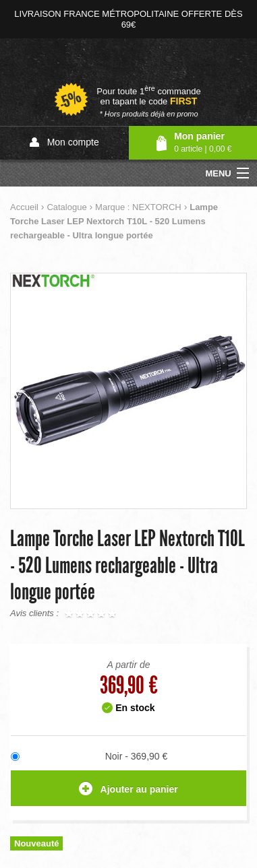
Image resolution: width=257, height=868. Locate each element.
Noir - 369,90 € (137, 756)
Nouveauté (36, 843)
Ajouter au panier (128, 790)
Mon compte (64, 142)
